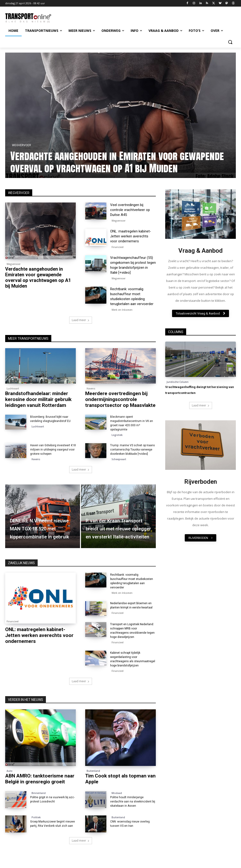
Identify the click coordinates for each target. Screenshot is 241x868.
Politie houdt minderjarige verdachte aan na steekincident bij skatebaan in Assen (133, 802)
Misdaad (117, 793)
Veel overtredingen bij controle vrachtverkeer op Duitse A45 (130, 210)
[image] (201, 214)
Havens (91, 389)
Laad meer (81, 320)
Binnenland (39, 793)
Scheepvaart (119, 459)
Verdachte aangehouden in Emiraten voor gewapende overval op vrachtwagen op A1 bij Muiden (134, 162)
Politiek (36, 817)
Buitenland (93, 771)
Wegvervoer (38, 145)
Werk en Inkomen (122, 310)
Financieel (118, 247)
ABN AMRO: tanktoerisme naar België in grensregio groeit (40, 779)
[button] (230, 42)
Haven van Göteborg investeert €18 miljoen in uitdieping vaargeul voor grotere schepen (53, 450)
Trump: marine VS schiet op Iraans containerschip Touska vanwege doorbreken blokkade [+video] (133, 450)
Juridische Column (178, 382)
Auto (10, 771)
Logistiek (117, 435)
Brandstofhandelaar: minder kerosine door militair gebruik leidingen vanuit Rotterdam (38, 399)
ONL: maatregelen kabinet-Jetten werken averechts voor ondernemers (131, 236)
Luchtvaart (13, 389)
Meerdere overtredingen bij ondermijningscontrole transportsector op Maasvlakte (120, 399)
